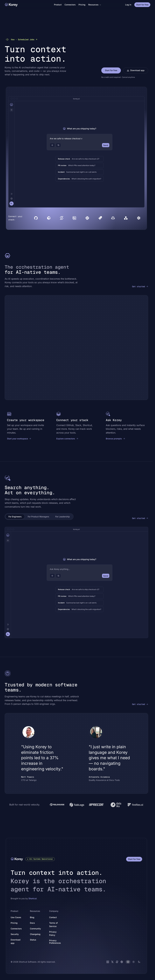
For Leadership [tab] (63, 516)
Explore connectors (67, 438)
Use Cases (16, 917)
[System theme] (128, 962)
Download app (136, 70)
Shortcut (33, 898)
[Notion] (74, 218)
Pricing (82, 5)
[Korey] (11, 5)
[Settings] (12, 198)
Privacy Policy (57, 933)
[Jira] (100, 218)
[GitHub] (36, 218)
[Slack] (87, 218)
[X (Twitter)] (112, 962)
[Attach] (52, 145)
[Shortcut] (62, 218)
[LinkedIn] (108, 962)
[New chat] (12, 110)
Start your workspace (19, 438)
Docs (34, 923)
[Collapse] (12, 194)
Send (106, 145)
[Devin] (139, 218)
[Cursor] (49, 218)
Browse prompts (115, 438)
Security (15, 934)
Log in (128, 5)
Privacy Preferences (55, 942)
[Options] (58, 145)
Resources (95, 5)
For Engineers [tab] (15, 516)
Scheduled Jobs (21, 39)
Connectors (70, 5)
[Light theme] (134, 962)
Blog (32, 917)
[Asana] (126, 218)
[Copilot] (113, 218)
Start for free (142, 5)
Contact (53, 917)
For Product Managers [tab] (38, 516)
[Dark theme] (139, 962)
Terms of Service (57, 924)
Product (58, 5)
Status (35, 940)
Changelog (37, 934)
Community (37, 928)
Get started (140, 286)
